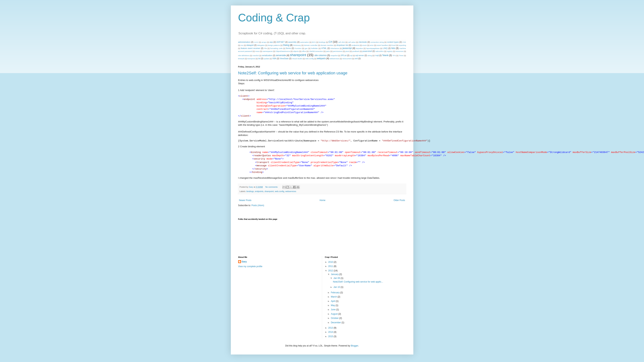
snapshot (334, 55)
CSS (404, 42)
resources (399, 51)
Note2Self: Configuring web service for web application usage (293, 73)
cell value (352, 42)
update (267, 59)
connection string (377, 42)
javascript (347, 48)
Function (298, 48)
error (372, 45)
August (335, 314)
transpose (251, 59)
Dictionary (297, 45)
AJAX (256, 42)
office (304, 51)
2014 (331, 332)
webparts (321, 58)
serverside (281, 55)
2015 (331, 336)
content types (393, 42)
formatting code (276, 48)
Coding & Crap (274, 18)
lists (393, 48)
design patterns (274, 45)
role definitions (244, 55)
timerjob (241, 59)
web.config (309, 59)
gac (306, 48)
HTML (324, 48)
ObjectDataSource (283, 51)
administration (244, 42)
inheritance (335, 48)
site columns (321, 55)
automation (304, 42)
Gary (244, 262)
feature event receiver (251, 48)
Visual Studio (297, 59)
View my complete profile (250, 266)
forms (288, 48)
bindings (322, 42)
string (370, 55)
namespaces (268, 51)
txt (259, 58)
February (336, 293)
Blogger (354, 346)
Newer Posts (245, 200)
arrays (264, 42)
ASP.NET (281, 42)
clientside (363, 42)
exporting (402, 45)
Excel (394, 45)
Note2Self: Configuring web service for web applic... (358, 282)
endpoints (355, 45)
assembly (292, 42)
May (333, 305)
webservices (334, 59)
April (333, 301)
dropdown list (342, 45)
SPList (344, 55)
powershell (367, 51)
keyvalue (359, 48)
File (265, 48)
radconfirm (379, 51)
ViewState (284, 58)
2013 (331, 328)
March (334, 297)
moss (257, 51)
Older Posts (399, 200)
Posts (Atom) (258, 205)
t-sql (377, 55)
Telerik (385, 55)
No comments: (272, 187)
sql (351, 55)
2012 (331, 271)
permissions (338, 51)
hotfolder (315, 48)
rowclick (256, 55)
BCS (314, 42)
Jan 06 (337, 278)
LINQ (385, 48)
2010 (331, 262)
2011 (331, 266)
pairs (328, 51)
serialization (267, 55)
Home (322, 200)
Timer (401, 55)
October (335, 318)
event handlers (382, 45)
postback (356, 51)
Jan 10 (337, 287)
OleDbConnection (316, 51)
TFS (394, 55)
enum (365, 45)
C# (330, 42)
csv (242, 45)
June (333, 310)
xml (356, 58)
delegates (261, 45)
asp (271, 42)
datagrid (250, 45)
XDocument (347, 59)
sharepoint (298, 55)
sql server (360, 55)
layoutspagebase (373, 48)
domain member (327, 45)
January (335, 274)
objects (296, 51)
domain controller (311, 45)
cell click (341, 42)
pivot (347, 51)
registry (390, 51)
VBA (274, 58)
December (336, 323)
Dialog (286, 45)
